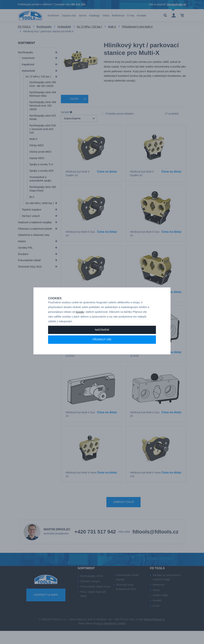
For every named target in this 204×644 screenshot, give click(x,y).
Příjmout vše (102, 347)
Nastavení (102, 337)
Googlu (80, 319)
